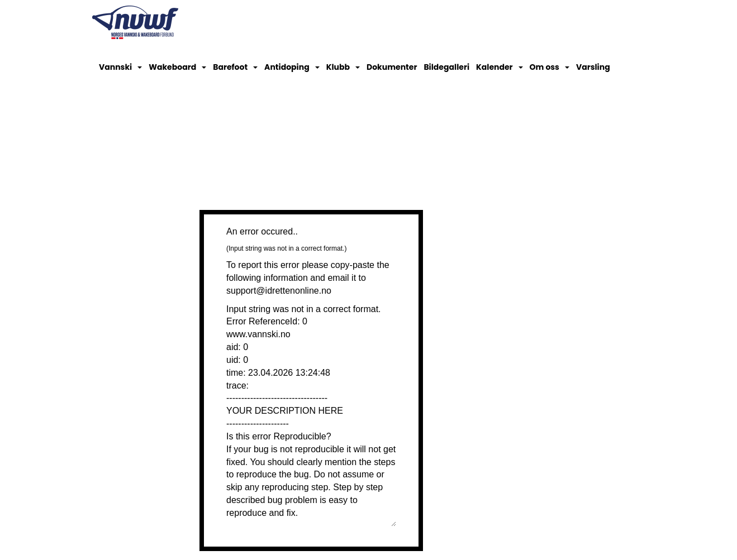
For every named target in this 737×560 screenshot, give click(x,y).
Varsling (593, 67)
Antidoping (292, 67)
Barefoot (235, 67)
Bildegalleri (446, 67)
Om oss (550, 67)
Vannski (120, 67)
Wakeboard (177, 67)
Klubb (343, 67)
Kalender (500, 67)
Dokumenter (392, 67)
